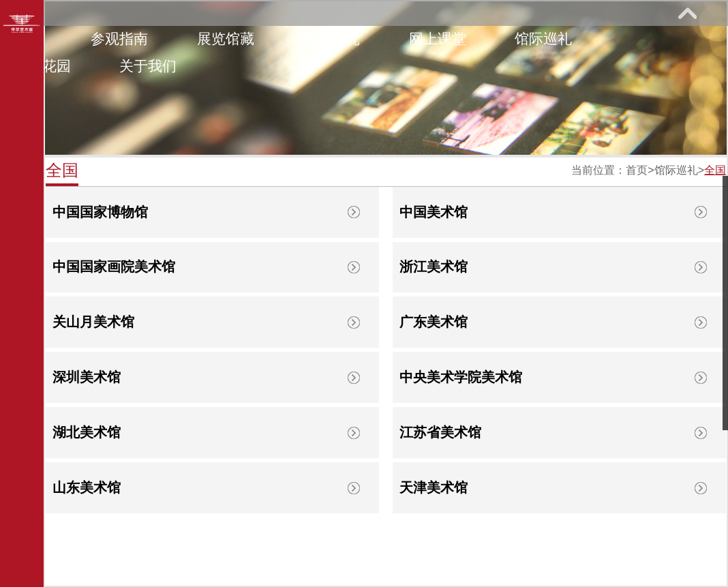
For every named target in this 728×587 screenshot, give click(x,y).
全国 (715, 170)
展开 (687, 13)
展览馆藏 (226, 39)
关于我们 (148, 66)
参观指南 (119, 39)
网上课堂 (438, 39)
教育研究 (331, 39)
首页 (637, 170)
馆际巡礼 (543, 39)
